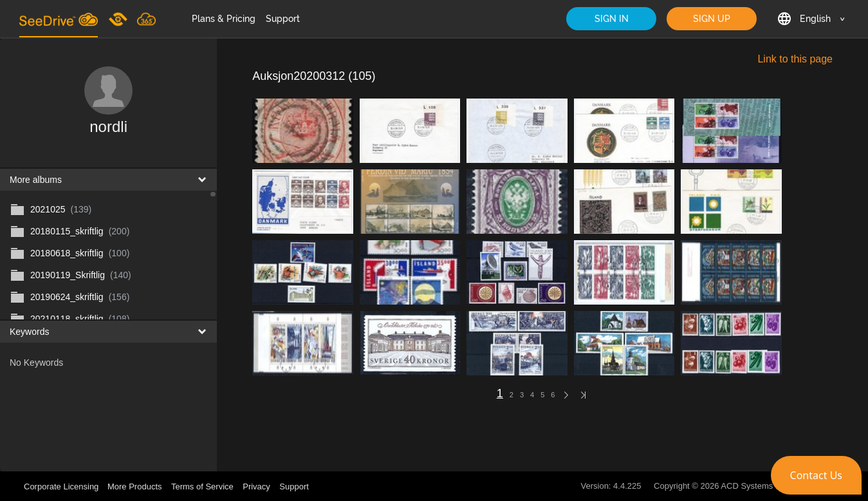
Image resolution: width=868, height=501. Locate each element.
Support (283, 19)
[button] (816, 475)
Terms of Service (202, 487)
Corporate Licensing (62, 487)
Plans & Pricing (224, 19)
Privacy (256, 487)
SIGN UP (712, 19)
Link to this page (795, 59)
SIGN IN (612, 19)
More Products (135, 487)
